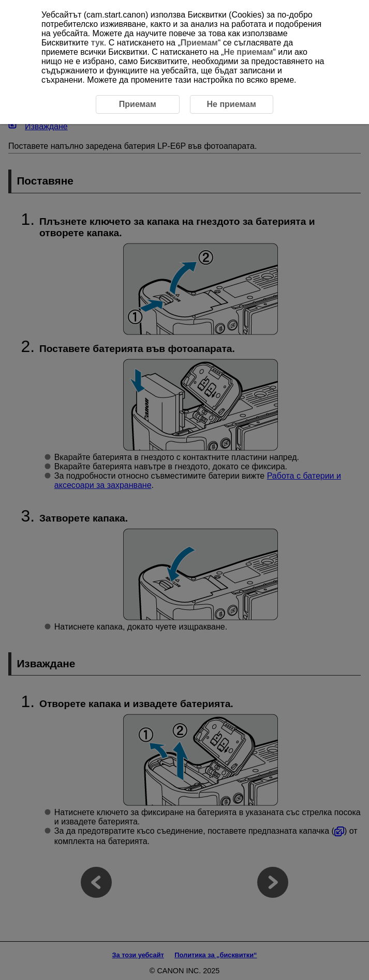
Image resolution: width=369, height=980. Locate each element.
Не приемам (248, 52)
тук (98, 43)
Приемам (199, 43)
